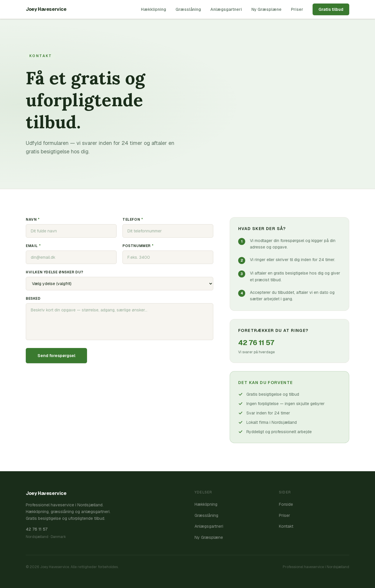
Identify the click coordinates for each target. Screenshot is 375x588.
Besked (33, 299)
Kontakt (286, 526)
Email (33, 246)
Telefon (133, 220)
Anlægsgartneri (226, 9)
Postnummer (138, 246)
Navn (33, 220)
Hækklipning (154, 9)
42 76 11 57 (256, 343)
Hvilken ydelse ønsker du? (55, 272)
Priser (297, 9)
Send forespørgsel (56, 356)
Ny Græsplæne (266, 9)
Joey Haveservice (46, 9)
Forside (286, 504)
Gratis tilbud (331, 9)
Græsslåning (188, 9)
